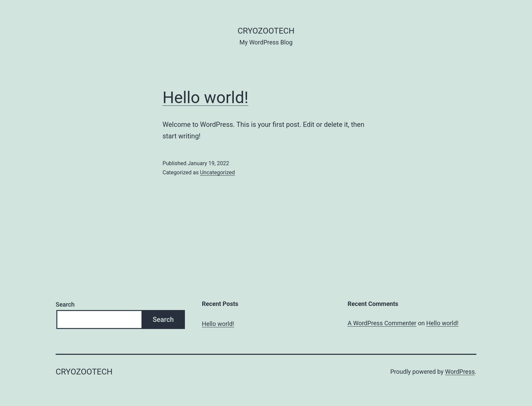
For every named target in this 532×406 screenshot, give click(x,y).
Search (65, 304)
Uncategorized (217, 172)
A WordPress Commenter (382, 323)
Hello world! (205, 98)
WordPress (460, 372)
